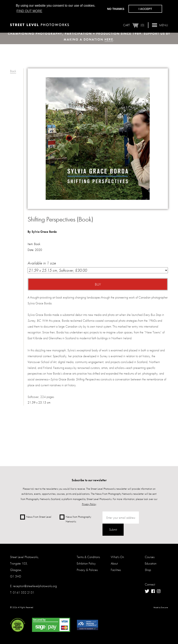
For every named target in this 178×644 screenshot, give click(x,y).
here (109, 39)
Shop (148, 570)
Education (151, 563)
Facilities (116, 570)
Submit (113, 530)
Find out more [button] (29, 11)
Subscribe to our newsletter (89, 480)
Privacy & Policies (87, 570)
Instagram (159, 591)
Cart (134, 25)
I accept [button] (145, 9)
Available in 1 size (98, 267)
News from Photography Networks (75, 519)
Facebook (153, 591)
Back (13, 71)
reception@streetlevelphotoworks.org (35, 586)
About (114, 563)
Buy (98, 284)
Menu (160, 25)
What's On (117, 557)
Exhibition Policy (86, 563)
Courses (150, 557)
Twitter (147, 591)
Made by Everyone (161, 607)
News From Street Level (36, 517)
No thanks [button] (116, 9)
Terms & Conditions (88, 557)
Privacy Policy (89, 504)
